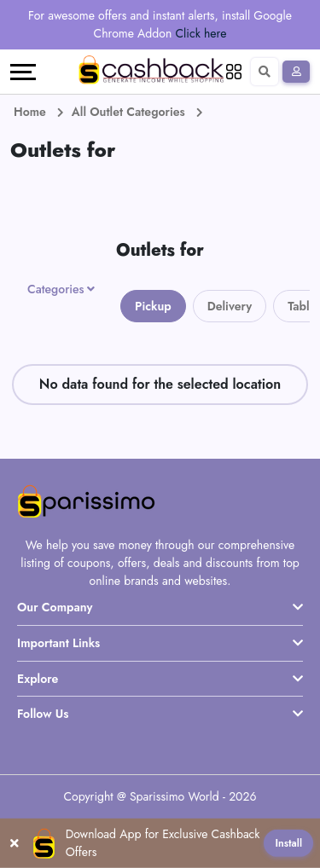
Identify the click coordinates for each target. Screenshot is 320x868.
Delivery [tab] (230, 306)
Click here (201, 33)
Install (288, 843)
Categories (56, 289)
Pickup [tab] (153, 306)
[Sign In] (296, 72)
